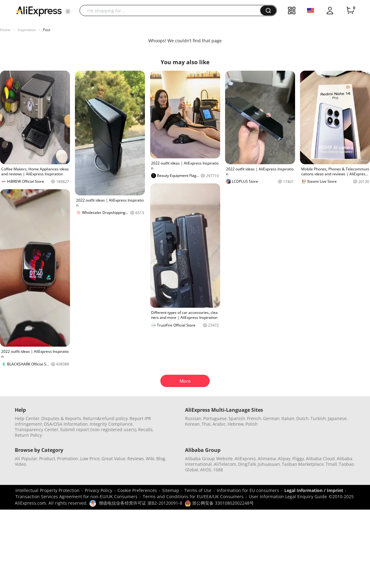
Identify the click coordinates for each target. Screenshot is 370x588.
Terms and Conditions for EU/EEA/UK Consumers (193, 496)
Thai (206, 424)
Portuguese (215, 418)
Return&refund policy (105, 418)
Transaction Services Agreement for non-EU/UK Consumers (76, 496)
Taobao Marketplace (303, 464)
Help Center (27, 418)
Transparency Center (37, 430)
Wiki (150, 459)
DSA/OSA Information (66, 424)
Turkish (318, 418)
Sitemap (171, 490)
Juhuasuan (269, 464)
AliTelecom (225, 464)
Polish (252, 424)
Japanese (337, 418)
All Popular (26, 459)
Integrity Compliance (111, 424)
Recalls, (146, 430)
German (271, 418)
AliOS (206, 470)
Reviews (136, 459)
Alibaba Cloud (320, 459)
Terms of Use (198, 490)
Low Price (90, 459)
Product (47, 459)
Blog (161, 459)
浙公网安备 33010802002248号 (219, 503)
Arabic (219, 424)
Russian (193, 418)
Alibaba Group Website (209, 459)
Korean (192, 424)
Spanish (237, 418)
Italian (288, 418)
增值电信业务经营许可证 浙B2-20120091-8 (140, 503)
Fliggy (298, 459)
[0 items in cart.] (350, 10)
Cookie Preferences (137, 490)
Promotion (68, 459)
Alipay (284, 459)
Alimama (267, 459)
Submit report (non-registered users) (98, 430)
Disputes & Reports (61, 418)
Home (5, 30)
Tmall (331, 464)
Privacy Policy (99, 490)
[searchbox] (172, 10)
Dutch (302, 418)
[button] (68, 11)
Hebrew (236, 424)
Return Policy (28, 435)
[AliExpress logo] (39, 11)
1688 (218, 470)
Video (21, 464)
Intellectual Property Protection (47, 490)
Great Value (113, 459)
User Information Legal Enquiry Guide (288, 496)
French (254, 418)
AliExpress (245, 459)
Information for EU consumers (248, 490)
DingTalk (247, 464)
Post (47, 30)
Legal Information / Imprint (314, 490)
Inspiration (27, 30)
